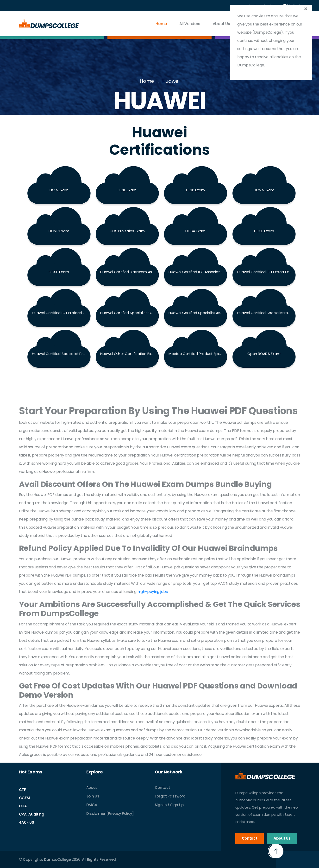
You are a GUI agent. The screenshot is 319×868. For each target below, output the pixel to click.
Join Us (93, 796)
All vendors (190, 24)
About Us (221, 24)
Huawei (171, 81)
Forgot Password (170, 796)
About (92, 788)
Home (161, 24)
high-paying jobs (153, 592)
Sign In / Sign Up (169, 805)
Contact (163, 788)
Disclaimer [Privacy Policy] (110, 813)
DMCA (92, 805)
